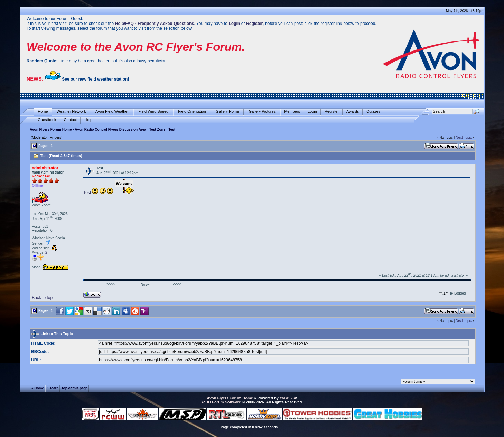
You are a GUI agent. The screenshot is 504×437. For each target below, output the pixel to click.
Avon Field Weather (112, 111)
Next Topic (464, 137)
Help (88, 120)
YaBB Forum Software (221, 402)
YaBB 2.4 (288, 398)
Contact (71, 120)
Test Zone (157, 129)
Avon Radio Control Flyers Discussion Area (110, 129)
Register (332, 111)
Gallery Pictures (262, 111)
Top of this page (74, 388)
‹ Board (53, 388)
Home (43, 111)
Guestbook (47, 120)
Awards (353, 111)
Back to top (42, 298)
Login (312, 111)
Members (292, 111)
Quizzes (373, 111)
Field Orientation (192, 111)
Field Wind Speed (153, 111)
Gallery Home (227, 111)
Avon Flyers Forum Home (51, 129)
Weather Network (71, 111)
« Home (38, 388)
